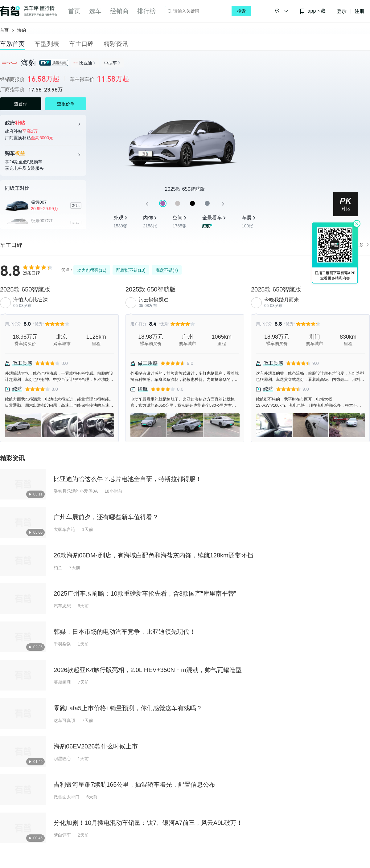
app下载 (313, 11)
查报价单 (66, 104)
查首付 (21, 104)
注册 (360, 11)
